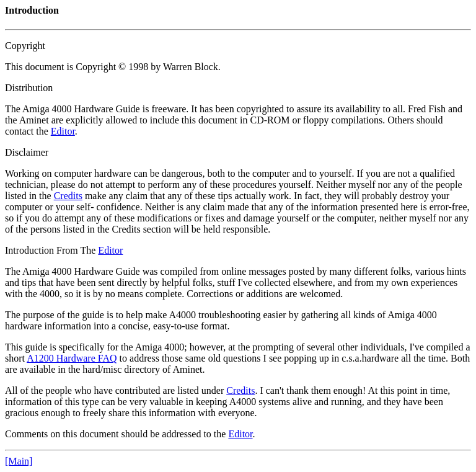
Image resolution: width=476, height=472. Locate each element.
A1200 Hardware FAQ (72, 358)
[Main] (19, 461)
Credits (68, 196)
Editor (63, 131)
